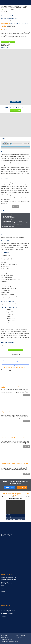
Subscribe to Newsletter (7, 613)
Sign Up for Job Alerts (7, 584)
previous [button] (3, 144)
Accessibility (4, 635)
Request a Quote (8, 42)
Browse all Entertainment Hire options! (15, 367)
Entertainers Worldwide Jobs (8, 578)
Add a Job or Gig (5, 612)
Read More (15, 207)
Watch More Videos (15, 102)
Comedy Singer (24, 24)
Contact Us (22, 487)
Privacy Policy (19, 638)
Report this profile (5, 48)
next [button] (8, 144)
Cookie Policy (5, 638)
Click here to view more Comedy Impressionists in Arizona (16, 365)
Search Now (10, 487)
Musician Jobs (4, 582)
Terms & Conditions (20, 635)
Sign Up (3, 585)
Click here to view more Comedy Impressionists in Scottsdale (16, 361)
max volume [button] (28, 144)
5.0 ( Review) (9, 21)
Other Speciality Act (15, 24)
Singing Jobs (4, 581)
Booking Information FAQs (8, 610)
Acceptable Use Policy (7, 640)
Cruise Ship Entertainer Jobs (8, 579)
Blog (2, 589)
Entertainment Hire (6, 609)
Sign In (3, 587)
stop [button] (11, 144)
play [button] (6, 144)
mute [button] (23, 144)
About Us (3, 590)
